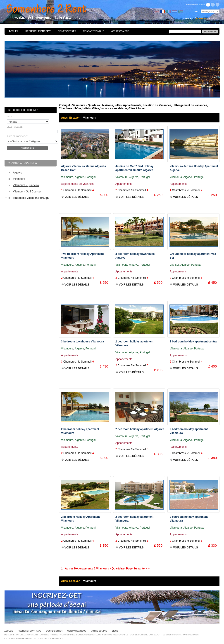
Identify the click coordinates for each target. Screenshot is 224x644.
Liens (115, 631)
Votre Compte (120, 31)
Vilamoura (19, 179)
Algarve (18, 173)
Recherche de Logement (24, 110)
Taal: (197, 11)
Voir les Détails (77, 197)
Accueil (14, 31)
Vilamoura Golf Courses (27, 192)
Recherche (27, 148)
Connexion (202, 18)
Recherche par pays (38, 31)
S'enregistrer (67, 31)
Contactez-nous (94, 31)
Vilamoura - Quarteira (26, 185)
